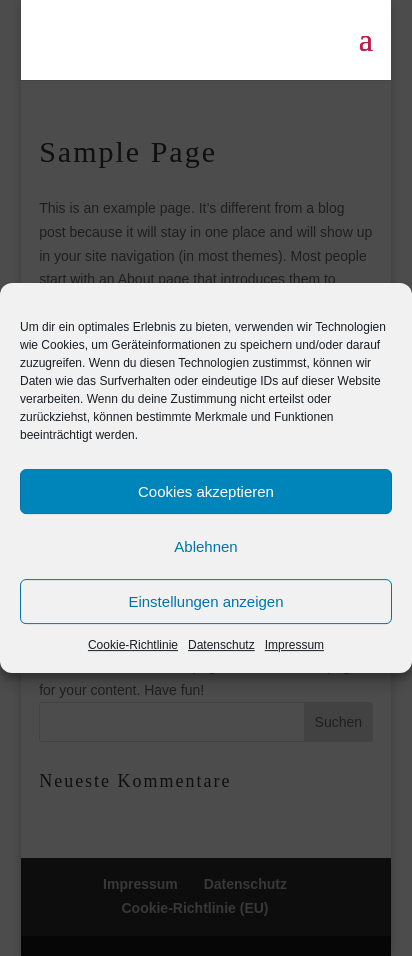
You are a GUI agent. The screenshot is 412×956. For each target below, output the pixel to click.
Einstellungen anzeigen (205, 601)
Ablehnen (205, 546)
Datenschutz (221, 645)
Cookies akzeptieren (206, 491)
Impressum (294, 645)
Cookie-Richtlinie (133, 645)
